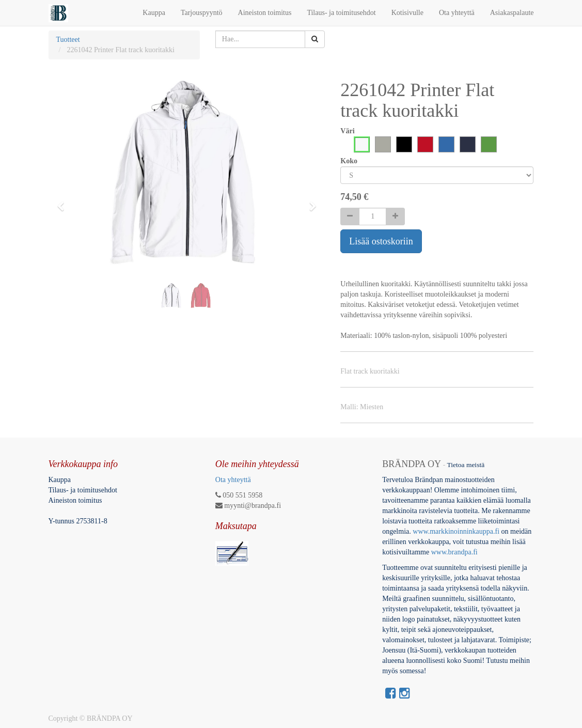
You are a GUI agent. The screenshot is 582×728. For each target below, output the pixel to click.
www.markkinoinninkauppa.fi (456, 531)
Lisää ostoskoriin (381, 241)
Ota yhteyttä (233, 480)
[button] (64, 202)
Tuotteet (68, 40)
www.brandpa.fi (455, 552)
